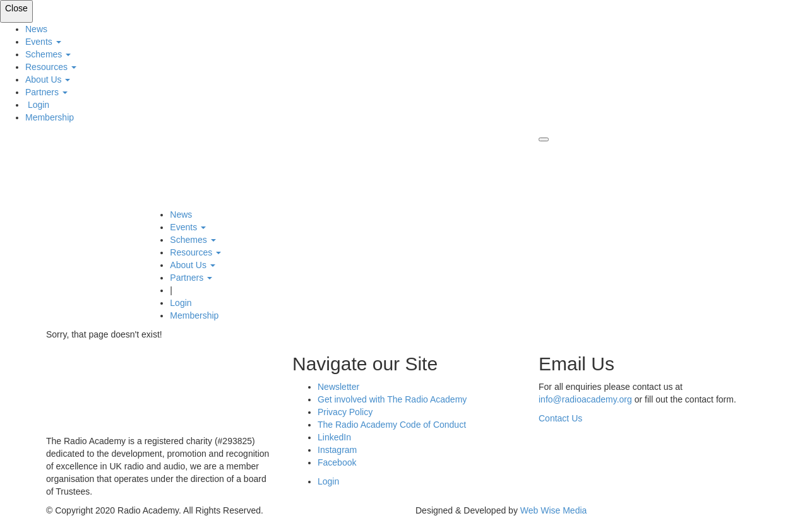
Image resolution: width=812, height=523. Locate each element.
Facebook (337, 462)
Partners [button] (46, 92)
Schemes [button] (48, 54)
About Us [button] (48, 79)
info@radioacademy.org (585, 399)
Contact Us (560, 418)
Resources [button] (51, 67)
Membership (50, 117)
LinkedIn (334, 437)
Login (37, 105)
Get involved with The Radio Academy (392, 399)
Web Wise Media (554, 510)
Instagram (337, 450)
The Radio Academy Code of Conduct (392, 425)
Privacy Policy (345, 412)
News (36, 29)
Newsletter (338, 387)
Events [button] (43, 42)
